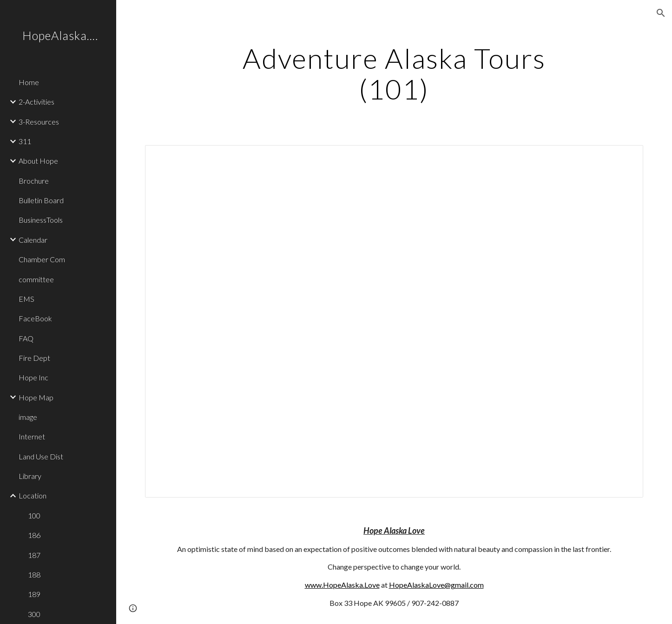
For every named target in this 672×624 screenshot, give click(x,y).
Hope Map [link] (36, 397)
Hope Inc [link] (33, 377)
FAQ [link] (26, 338)
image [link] (28, 417)
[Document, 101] (394, 321)
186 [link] (34, 535)
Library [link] (30, 476)
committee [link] (36, 279)
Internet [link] (32, 436)
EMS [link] (26, 299)
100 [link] (34, 515)
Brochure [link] (34, 181)
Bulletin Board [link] (41, 200)
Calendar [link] (33, 240)
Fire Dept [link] (34, 358)
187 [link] (34, 555)
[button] (661, 13)
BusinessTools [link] (41, 220)
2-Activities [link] (36, 102)
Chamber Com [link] (42, 259)
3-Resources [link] (39, 122)
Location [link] (33, 495)
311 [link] (25, 141)
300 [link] (34, 614)
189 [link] (34, 594)
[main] (394, 73)
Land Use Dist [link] (41, 456)
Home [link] (29, 82)
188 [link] (34, 574)
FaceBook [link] (35, 318)
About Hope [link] (38, 161)
